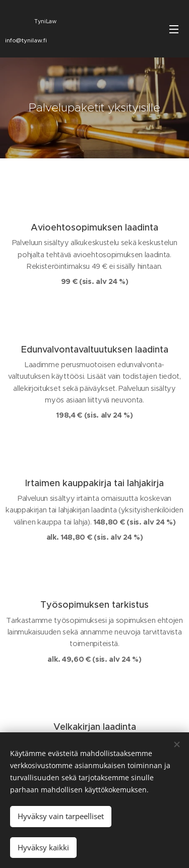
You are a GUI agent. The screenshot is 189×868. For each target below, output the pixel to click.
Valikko (174, 29)
